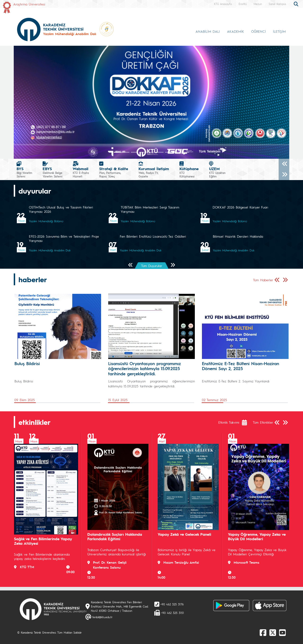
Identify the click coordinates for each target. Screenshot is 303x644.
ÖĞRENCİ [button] (258, 31)
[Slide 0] (117, 152)
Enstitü (243, 4)
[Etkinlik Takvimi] (247, 422)
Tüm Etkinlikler (263, 422)
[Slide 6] (169, 152)
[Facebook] (263, 632)
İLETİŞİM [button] (279, 31)
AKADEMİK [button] (236, 31)
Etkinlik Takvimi (229, 422)
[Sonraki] (284, 175)
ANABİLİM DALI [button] (208, 31)
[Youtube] (282, 632)
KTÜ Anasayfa (223, 4)
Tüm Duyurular (152, 266)
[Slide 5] (160, 152)
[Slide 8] (186, 152)
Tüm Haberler (263, 280)
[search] (297, 4)
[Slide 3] (143, 152)
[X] (273, 632)
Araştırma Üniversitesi (29, 4)
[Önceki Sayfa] (131, 265)
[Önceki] (284, 164)
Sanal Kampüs (277, 4)
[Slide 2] (134, 152)
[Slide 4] (151, 152)
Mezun (258, 4)
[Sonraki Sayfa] (173, 265)
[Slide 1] (126, 152)
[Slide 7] (177, 152)
